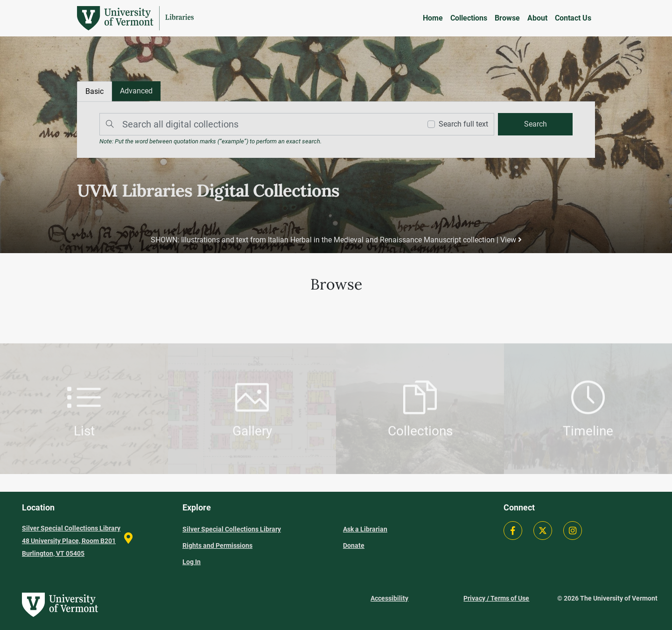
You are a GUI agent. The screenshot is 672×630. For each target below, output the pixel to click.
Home (433, 18)
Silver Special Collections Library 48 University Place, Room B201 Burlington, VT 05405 (71, 541)
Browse (507, 18)
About (537, 18)
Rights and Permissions (217, 545)
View (511, 240)
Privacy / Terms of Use (496, 598)
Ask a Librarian (365, 529)
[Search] (258, 124)
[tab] (136, 91)
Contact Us (573, 18)
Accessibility (389, 598)
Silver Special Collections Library (232, 529)
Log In (192, 562)
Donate (354, 545)
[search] (535, 124)
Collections (469, 18)
